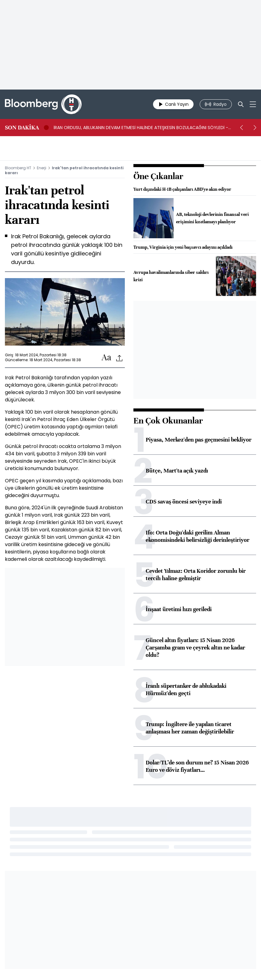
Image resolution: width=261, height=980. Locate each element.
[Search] (241, 104)
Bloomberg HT (18, 168)
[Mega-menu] (253, 104)
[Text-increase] (106, 358)
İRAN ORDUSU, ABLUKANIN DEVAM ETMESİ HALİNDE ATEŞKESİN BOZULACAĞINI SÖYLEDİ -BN (141, 128)
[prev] (241, 128)
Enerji (42, 168)
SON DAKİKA (22, 128)
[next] (255, 128)
